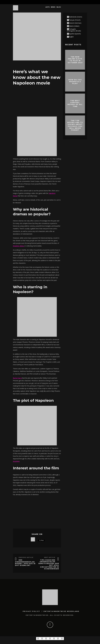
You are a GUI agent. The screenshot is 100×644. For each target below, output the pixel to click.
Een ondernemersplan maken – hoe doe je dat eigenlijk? (25, 563)
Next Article (50, 557)
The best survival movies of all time (75, 104)
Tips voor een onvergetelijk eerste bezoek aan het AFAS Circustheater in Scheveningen (49, 564)
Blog (59, 7)
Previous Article (26, 557)
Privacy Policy (31, 611)
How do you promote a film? (75, 82)
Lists (47, 7)
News (53, 7)
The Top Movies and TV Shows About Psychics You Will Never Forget (75, 125)
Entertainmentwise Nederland (61, 611)
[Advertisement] (37, 100)
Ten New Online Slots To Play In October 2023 (75, 60)
